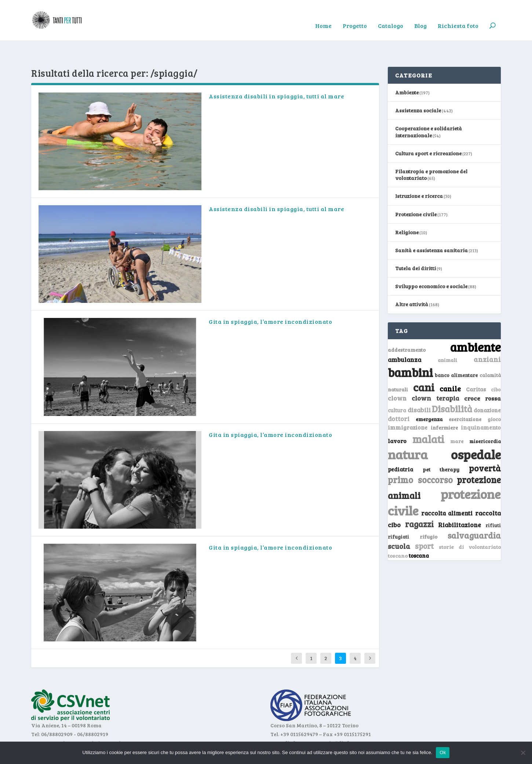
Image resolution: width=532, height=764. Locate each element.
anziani (487, 336)
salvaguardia (474, 512)
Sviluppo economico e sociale (431, 263)
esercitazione (465, 397)
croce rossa (483, 375)
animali (447, 337)
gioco (494, 396)
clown (397, 375)
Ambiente (407, 70)
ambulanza (405, 337)
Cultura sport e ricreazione (428, 131)
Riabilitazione (460, 502)
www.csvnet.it (49, 720)
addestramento (407, 327)
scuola (399, 523)
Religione (407, 209)
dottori (399, 396)
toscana (419, 533)
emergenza (429, 396)
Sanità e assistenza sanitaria (431, 227)
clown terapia (436, 375)
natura (408, 431)
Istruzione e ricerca (419, 173)
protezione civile (444, 479)
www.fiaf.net (287, 720)
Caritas (476, 366)
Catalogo (391, 15)
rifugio (429, 514)
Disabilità (452, 386)
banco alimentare (456, 352)
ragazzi (419, 501)
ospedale (476, 432)
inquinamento (481, 404)
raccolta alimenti (447, 490)
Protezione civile (416, 191)
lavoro (397, 418)
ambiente (475, 324)
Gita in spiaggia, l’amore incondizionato (270, 299)
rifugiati (398, 514)
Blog (420, 15)
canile (450, 366)
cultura (397, 388)
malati (428, 416)
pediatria (400, 446)
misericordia (485, 419)
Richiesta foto (458, 15)
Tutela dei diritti (416, 245)
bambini (410, 350)
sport (424, 523)
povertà (485, 445)
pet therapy (441, 447)
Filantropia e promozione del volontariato (431, 152)
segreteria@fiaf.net (333, 720)
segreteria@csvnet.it (97, 720)
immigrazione (408, 405)
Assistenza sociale (418, 88)
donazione (487, 387)
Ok (443, 752)
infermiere (444, 405)
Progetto (355, 15)
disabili (419, 387)
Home (323, 15)
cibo (496, 367)
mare (457, 418)
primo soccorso (420, 457)
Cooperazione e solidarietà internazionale (429, 109)
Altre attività (412, 281)
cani (424, 364)
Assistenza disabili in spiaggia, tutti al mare (276, 73)
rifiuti (493, 503)
